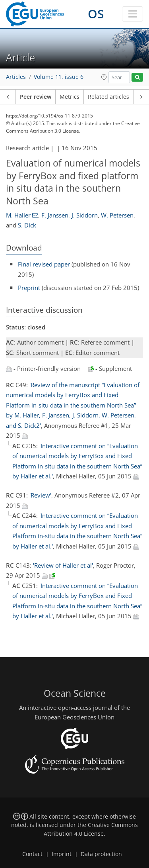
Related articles (108, 97)
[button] (104, 77)
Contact (32, 854)
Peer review (36, 97)
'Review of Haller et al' (63, 565)
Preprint (29, 288)
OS (96, 14)
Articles (16, 77)
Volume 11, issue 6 (59, 77)
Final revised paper (44, 264)
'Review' (40, 495)
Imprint (62, 854)
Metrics (70, 97)
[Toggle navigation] (133, 14)
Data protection (101, 854)
